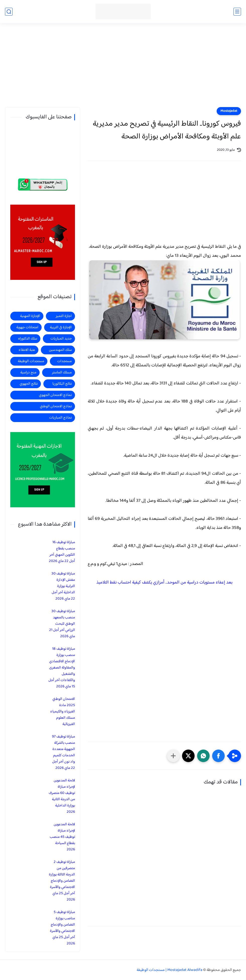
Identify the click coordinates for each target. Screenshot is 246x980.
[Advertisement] (123, 68)
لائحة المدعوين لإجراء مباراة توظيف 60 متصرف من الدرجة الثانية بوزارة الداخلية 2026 (62, 796)
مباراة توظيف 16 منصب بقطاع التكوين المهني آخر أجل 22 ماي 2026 (62, 552)
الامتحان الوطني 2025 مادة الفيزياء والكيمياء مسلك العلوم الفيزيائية (63, 712)
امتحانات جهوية (27, 327)
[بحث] (9, 12)
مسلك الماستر (62, 373)
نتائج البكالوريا (62, 384)
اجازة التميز (64, 316)
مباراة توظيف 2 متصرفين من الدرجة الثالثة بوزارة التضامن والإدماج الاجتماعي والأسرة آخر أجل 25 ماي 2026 (62, 881)
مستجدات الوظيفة (31, 361)
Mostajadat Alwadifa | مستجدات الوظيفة (170, 970)
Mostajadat (229, 111)
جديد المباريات (61, 339)
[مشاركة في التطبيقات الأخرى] (173, 756)
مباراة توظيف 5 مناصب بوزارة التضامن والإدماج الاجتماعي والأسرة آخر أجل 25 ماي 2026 (62, 928)
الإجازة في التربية (61, 327)
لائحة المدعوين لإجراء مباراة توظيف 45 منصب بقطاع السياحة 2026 (62, 837)
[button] (218, 756)
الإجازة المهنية (30, 316)
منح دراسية (28, 373)
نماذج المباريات (60, 418)
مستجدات (64, 361)
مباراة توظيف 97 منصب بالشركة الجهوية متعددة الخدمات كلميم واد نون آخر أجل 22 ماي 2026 (63, 752)
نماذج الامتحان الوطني (56, 406)
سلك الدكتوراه (28, 339)
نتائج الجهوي (29, 384)
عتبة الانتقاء (27, 350)
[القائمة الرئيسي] (237, 12)
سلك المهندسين (60, 350)
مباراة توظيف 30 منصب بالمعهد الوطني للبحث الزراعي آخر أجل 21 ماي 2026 (62, 624)
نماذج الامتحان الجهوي (55, 395)
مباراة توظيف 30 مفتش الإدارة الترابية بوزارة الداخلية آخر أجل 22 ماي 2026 (63, 586)
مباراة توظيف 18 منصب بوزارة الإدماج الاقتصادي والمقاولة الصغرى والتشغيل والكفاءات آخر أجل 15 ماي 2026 (62, 668)
